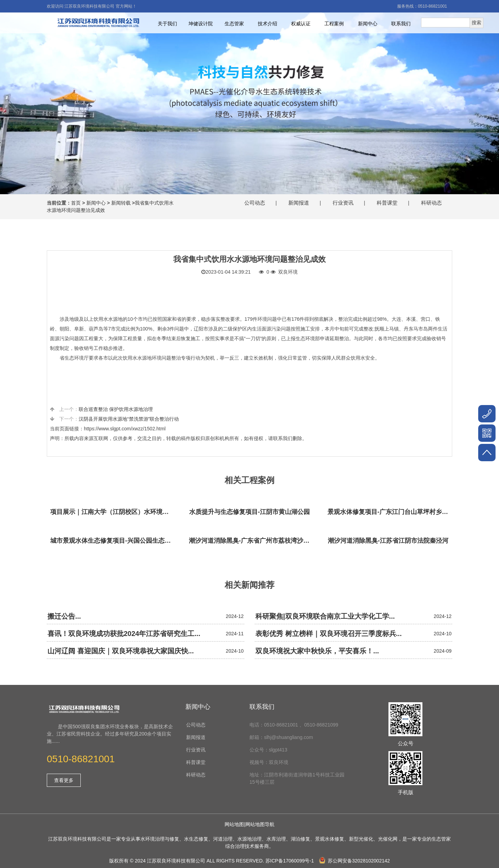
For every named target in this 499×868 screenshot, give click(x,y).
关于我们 (167, 24)
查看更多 (64, 780)
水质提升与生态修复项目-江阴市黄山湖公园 (249, 512)
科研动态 (431, 203)
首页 (76, 203)
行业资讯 (343, 203)
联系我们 (401, 24)
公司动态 (255, 203)
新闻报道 (299, 203)
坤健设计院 (201, 24)
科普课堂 (387, 203)
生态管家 (234, 24)
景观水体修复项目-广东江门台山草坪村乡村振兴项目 (390, 512)
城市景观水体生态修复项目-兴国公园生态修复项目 (113, 541)
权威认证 (301, 24)
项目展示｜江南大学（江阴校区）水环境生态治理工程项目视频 (113, 512)
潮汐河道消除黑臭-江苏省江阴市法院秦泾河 (388, 541)
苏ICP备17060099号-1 (290, 861)
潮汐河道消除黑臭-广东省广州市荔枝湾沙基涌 (251, 541)
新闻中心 (368, 24)
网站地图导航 (260, 824)
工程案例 (334, 24)
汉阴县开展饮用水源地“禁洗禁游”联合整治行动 (129, 419)
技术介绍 (268, 24)
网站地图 (234, 824)
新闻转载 (121, 203)
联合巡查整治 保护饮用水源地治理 (116, 409)
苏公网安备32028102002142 (354, 861)
